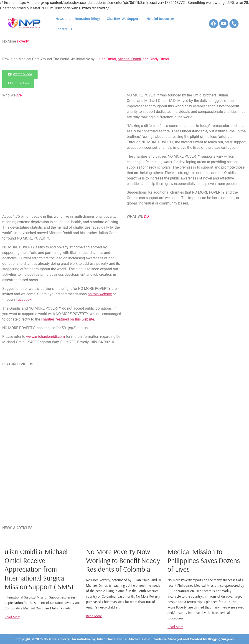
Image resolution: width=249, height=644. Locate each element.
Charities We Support (123, 18)
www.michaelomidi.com (46, 337)
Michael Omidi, (130, 59)
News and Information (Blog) (78, 18)
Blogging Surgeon (221, 639)
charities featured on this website (67, 319)
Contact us (64, 29)
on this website (100, 294)
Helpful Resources (161, 18)
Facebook (24, 299)
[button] (20, 74)
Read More (12, 617)
